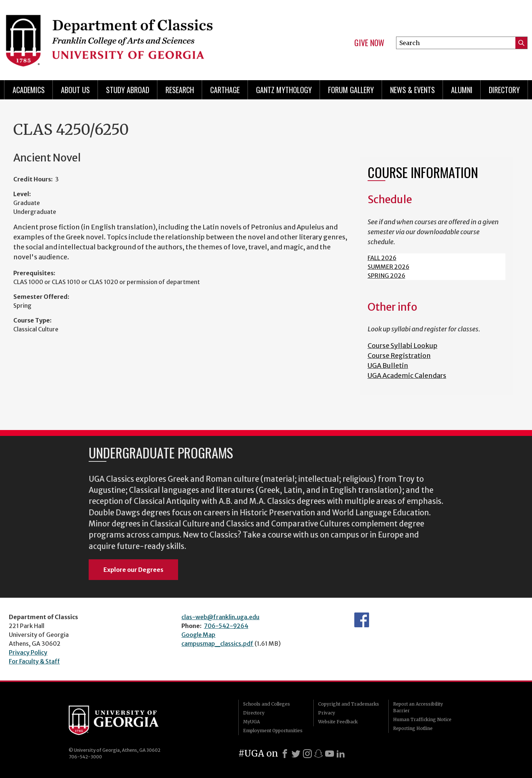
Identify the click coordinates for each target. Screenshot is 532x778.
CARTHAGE (225, 90)
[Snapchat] (318, 754)
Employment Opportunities (273, 731)
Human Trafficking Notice (422, 719)
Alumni (462, 90)
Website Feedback (338, 722)
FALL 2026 (382, 258)
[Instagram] (307, 754)
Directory (504, 90)
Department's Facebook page (362, 620)
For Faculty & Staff (34, 661)
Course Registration (399, 356)
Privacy (327, 713)
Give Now (369, 43)
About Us (75, 90)
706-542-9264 (226, 626)
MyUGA (251, 722)
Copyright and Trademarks (349, 704)
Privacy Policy (28, 652)
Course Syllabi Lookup (403, 346)
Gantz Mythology (284, 90)
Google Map (198, 635)
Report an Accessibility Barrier (418, 707)
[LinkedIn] (341, 754)
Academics (29, 90)
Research (180, 90)
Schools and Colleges (267, 704)
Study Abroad (128, 90)
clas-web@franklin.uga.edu (220, 617)
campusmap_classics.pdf (217, 644)
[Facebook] (285, 754)
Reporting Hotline (413, 728)
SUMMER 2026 (388, 267)
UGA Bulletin (388, 366)
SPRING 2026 (386, 276)
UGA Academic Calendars (407, 376)
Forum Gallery (351, 90)
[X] (296, 754)
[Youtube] (330, 754)
